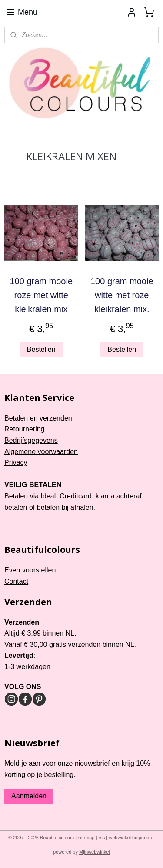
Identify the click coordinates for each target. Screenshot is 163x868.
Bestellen (41, 349)
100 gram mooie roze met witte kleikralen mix (41, 295)
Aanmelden (29, 796)
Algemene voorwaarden (41, 452)
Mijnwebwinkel (95, 852)
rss (102, 838)
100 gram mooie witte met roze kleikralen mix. (122, 295)
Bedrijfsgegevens (31, 440)
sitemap (86, 838)
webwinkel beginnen (130, 838)
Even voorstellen (30, 570)
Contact (16, 581)
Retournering (25, 429)
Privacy (16, 463)
